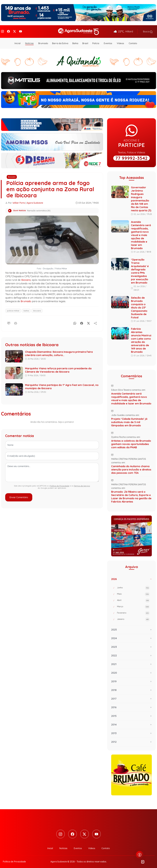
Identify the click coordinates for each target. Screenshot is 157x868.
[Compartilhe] (95, 321)
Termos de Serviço (82, 484)
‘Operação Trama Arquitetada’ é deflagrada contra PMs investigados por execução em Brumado (140, 269)
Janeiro (133, 618)
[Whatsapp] (75, 321)
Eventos (108, 42)
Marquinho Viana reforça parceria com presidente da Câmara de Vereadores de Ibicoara (58, 368)
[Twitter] (14, 31)
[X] (88, 321)
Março (133, 605)
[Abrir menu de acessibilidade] (140, 855)
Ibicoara (12, 175)
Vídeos (120, 42)
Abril (133, 599)
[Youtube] (21, 31)
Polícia (96, 42)
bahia (26, 309)
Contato (133, 42)
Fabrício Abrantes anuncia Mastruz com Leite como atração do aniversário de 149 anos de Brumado (141, 339)
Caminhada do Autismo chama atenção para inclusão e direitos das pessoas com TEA (131, 468)
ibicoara (37, 309)
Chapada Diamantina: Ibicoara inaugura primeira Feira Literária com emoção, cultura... (59, 352)
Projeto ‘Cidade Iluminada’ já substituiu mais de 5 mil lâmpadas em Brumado (129, 420)
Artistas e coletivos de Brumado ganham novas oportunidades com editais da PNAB (131, 442)
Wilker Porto (19, 201)
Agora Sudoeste (35, 201)
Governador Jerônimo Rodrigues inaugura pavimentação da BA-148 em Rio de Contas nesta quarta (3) (141, 197)
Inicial (18, 42)
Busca (148, 31)
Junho (133, 586)
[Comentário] (9, 321)
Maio (133, 593)
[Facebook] (8, 31)
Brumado (43, 42)
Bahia (75, 42)
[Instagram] (2, 31)
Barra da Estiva (60, 42)
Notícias (29, 42)
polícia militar (13, 309)
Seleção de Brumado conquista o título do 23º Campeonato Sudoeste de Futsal (139, 306)
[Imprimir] (16, 321)
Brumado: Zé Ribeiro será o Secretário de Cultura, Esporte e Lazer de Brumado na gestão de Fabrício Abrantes (131, 495)
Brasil (85, 42)
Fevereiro (133, 611)
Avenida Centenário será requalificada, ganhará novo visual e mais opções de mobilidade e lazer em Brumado (141, 233)
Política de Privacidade (60, 484)
